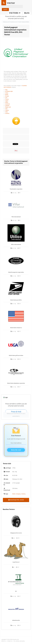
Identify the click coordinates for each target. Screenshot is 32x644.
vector (11, 3)
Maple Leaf (8, 107)
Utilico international (16, 244)
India (6, 112)
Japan (7, 101)
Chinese (7, 105)
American (8, 104)
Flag (6, 90)
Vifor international (16, 217)
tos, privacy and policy (19, 641)
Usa (6, 98)
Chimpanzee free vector (16, 533)
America (7, 113)
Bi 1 (16, 591)
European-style (9, 91)
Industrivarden (16, 620)
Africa (7, 102)
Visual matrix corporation (16, 189)
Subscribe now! (16, 450)
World (7, 95)
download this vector (16, 500)
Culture (7, 110)
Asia (6, 109)
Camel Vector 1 (16, 562)
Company (18, 494)
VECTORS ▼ (15, 13)
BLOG (27, 13)
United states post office (16, 300)
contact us (10, 641)
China (7, 93)
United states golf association (16, 355)
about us (3, 641)
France (7, 99)
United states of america (16, 328)
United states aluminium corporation (16, 383)
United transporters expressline (16, 272)
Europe (7, 96)
